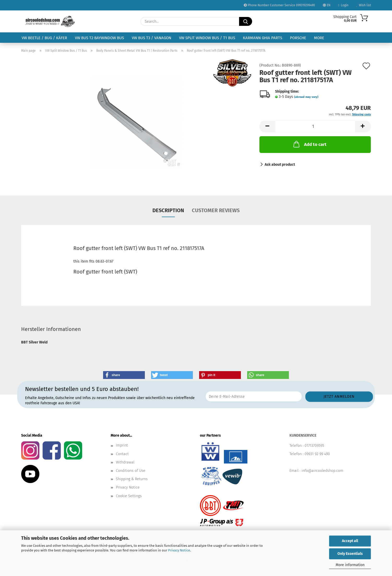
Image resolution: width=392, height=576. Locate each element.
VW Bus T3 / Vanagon (152, 38)
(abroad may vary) (306, 97)
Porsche (298, 38)
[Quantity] (315, 126)
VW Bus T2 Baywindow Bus (99, 38)
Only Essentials (350, 554)
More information (350, 565)
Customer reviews (216, 210)
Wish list (364, 5)
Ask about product (280, 165)
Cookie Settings (129, 496)
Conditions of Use (131, 471)
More (319, 38)
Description (168, 210)
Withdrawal (125, 462)
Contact (122, 454)
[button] (267, 126)
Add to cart (309, 144)
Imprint (122, 445)
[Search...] (246, 21)
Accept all (350, 541)
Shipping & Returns (132, 479)
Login (343, 5)
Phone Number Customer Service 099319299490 (279, 5)
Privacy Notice (179, 550)
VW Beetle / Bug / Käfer (44, 38)
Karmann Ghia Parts (263, 38)
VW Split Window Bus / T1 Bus (207, 38)
